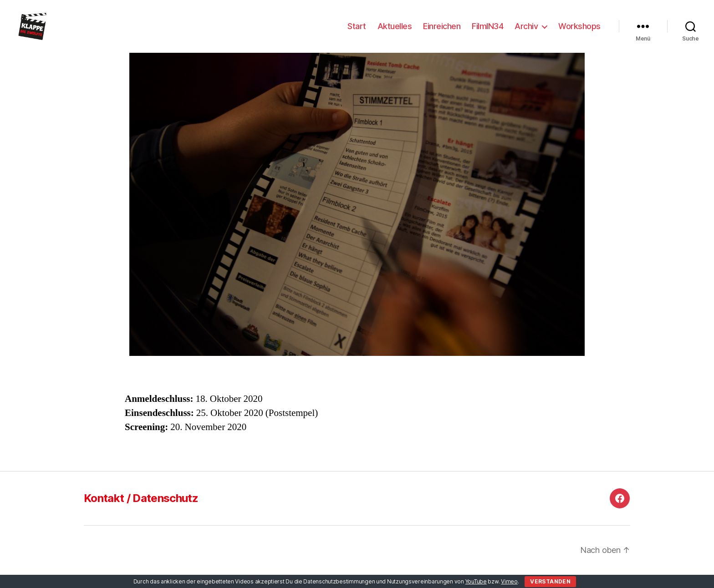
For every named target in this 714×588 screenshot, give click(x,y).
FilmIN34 (487, 33)
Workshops (579, 33)
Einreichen (442, 33)
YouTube (476, 581)
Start (357, 33)
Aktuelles (395, 33)
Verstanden (550, 581)
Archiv (526, 33)
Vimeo (509, 581)
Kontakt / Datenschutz (141, 512)
